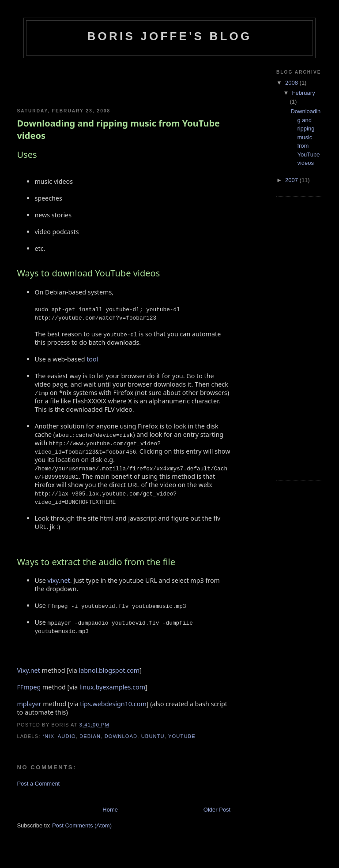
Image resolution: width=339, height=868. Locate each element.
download (121, 736)
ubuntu (153, 736)
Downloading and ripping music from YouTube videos (118, 129)
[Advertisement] (68, 76)
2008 (292, 83)
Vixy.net (28, 670)
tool (92, 359)
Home (110, 810)
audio (67, 736)
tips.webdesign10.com (113, 704)
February (304, 93)
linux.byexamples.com (112, 687)
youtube (182, 736)
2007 (292, 180)
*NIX (48, 736)
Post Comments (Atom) (82, 825)
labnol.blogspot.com (109, 670)
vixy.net (59, 580)
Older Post (217, 810)
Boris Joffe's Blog (170, 36)
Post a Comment (38, 784)
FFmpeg (29, 687)
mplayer (29, 704)
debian (90, 736)
